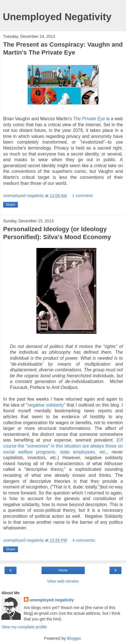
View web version (63, 581)
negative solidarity (46, 405)
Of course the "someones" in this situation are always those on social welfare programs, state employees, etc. (63, 446)
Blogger (74, 638)
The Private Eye (89, 119)
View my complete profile (24, 627)
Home (63, 570)
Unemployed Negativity (57, 17)
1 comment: (83, 196)
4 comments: (84, 540)
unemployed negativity (52, 600)
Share (11, 205)
